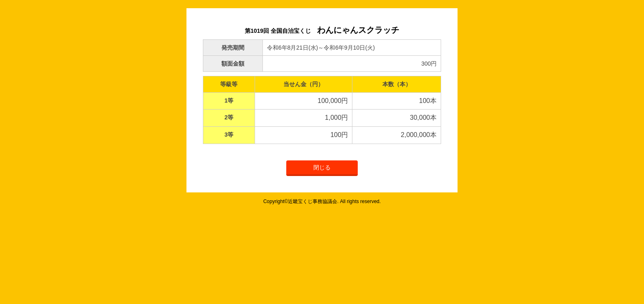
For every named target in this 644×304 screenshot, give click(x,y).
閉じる (322, 167)
